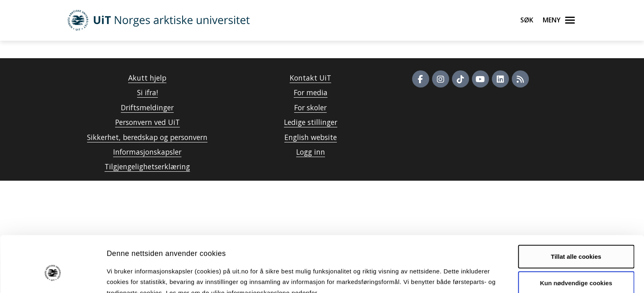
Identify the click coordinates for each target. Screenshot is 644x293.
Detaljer (433, 277)
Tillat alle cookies (576, 214)
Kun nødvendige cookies (576, 241)
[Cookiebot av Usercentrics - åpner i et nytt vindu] (53, 277)
